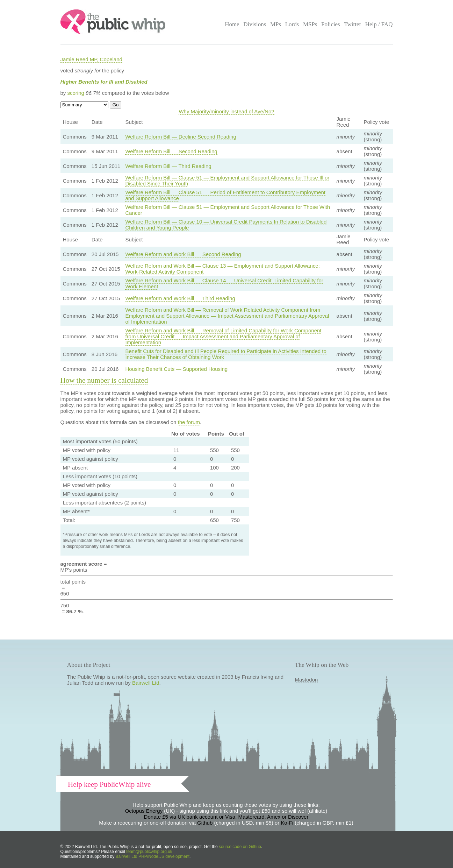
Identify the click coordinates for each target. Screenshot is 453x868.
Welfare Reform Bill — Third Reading (168, 166)
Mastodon (307, 680)
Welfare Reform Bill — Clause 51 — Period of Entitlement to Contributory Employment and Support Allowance (225, 195)
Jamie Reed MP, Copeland (91, 59)
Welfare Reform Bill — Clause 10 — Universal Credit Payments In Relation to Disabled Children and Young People (226, 225)
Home (232, 24)
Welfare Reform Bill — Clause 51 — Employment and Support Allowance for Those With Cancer (228, 210)
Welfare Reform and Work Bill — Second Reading (183, 254)
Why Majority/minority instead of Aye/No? (226, 111)
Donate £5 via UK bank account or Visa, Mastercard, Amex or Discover (226, 817)
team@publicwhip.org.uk (149, 852)
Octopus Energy (144, 811)
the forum (189, 422)
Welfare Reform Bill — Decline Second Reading (181, 137)
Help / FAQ (379, 24)
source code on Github (240, 847)
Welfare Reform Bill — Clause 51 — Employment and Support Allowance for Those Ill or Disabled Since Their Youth (227, 181)
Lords (292, 24)
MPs (276, 24)
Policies (331, 24)
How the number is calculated (104, 380)
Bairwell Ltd (146, 683)
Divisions (255, 24)
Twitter (353, 24)
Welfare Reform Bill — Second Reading (171, 151)
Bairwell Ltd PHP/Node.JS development (153, 856)
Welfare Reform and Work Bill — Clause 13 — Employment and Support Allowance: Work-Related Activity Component (222, 269)
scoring (76, 93)
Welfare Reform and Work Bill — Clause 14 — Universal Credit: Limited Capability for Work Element (224, 283)
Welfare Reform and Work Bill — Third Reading (180, 298)
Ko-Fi (287, 823)
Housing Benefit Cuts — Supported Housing (176, 369)
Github (205, 823)
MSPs (310, 24)
